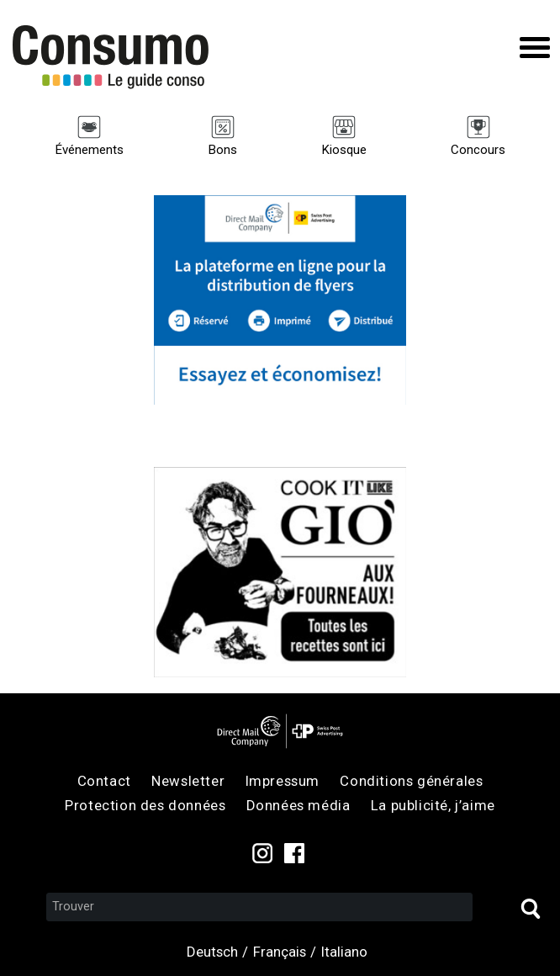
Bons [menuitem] (222, 150)
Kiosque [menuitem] (344, 150)
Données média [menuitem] (298, 805)
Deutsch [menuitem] (212, 952)
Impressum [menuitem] (283, 781)
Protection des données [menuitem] (145, 805)
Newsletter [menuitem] (188, 781)
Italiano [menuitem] (344, 952)
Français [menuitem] (280, 952)
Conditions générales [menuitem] (411, 781)
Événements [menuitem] (89, 150)
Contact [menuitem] (104, 781)
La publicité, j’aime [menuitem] (433, 805)
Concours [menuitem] (478, 150)
